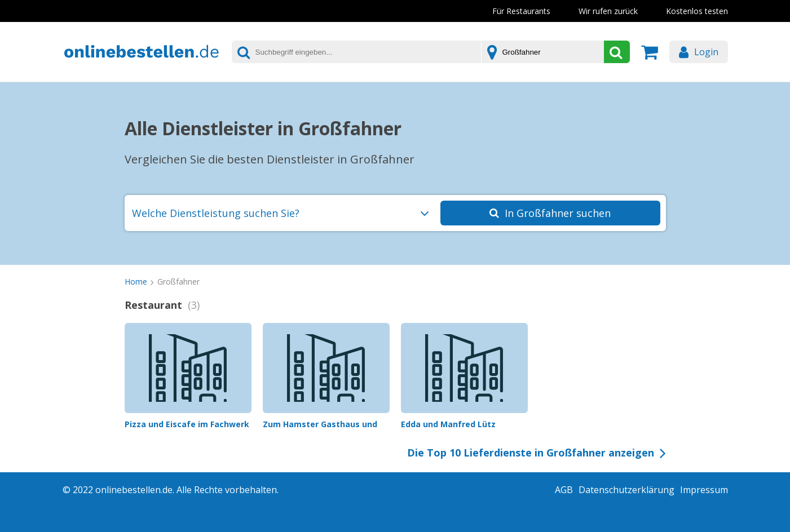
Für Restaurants (521, 11)
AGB (564, 490)
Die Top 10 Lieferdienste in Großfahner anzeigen (531, 453)
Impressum (704, 490)
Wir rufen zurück (608, 11)
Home (136, 281)
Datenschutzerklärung (626, 490)
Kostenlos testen (697, 11)
